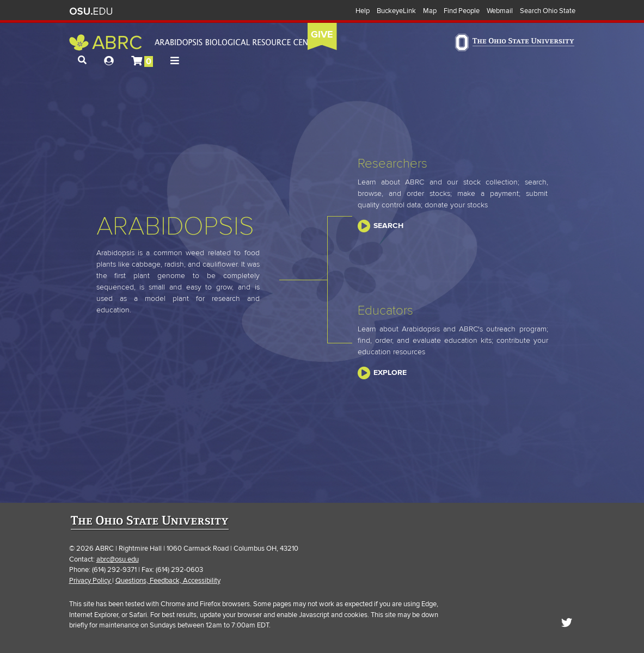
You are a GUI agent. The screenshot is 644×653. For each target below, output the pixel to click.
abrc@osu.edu (118, 559)
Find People (462, 11)
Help (363, 11)
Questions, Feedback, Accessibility (168, 581)
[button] (82, 60)
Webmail (500, 11)
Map (430, 11)
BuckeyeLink (396, 11)
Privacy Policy (91, 581)
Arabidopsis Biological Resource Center (196, 42)
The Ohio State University (91, 11)
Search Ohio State (548, 11)
